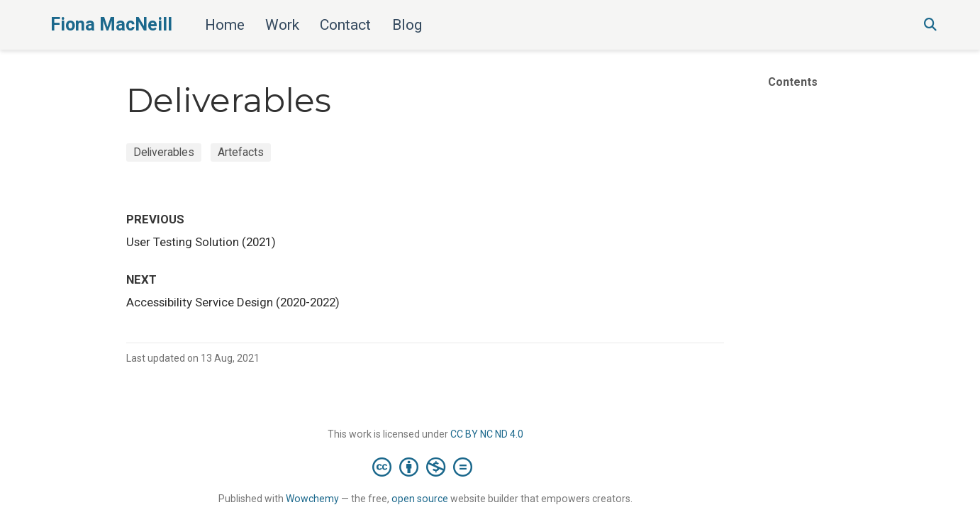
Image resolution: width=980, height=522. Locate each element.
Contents (793, 82)
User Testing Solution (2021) (201, 242)
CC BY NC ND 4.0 (487, 434)
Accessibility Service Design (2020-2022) (233, 302)
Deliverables (164, 152)
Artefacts (241, 152)
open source (420, 499)
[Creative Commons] (425, 467)
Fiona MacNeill (111, 24)
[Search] (930, 25)
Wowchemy (312, 499)
